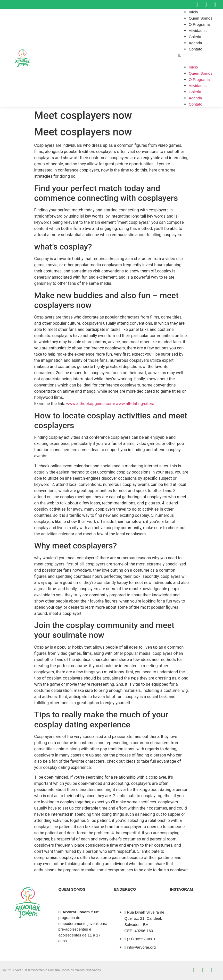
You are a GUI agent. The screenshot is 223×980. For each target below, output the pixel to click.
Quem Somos (201, 18)
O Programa (199, 24)
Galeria (195, 37)
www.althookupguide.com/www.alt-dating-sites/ (110, 404)
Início (193, 12)
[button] (201, 55)
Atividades (198, 31)
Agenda (195, 43)
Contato (196, 49)
